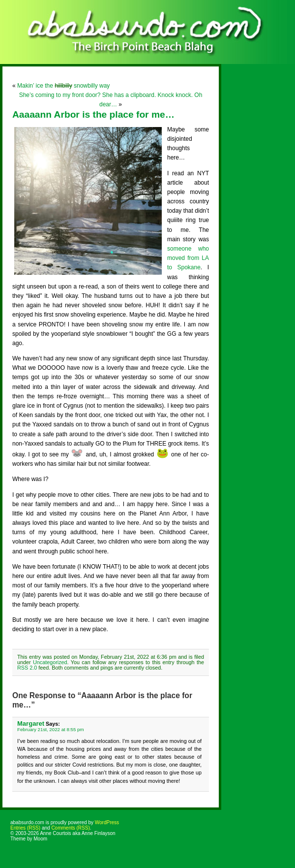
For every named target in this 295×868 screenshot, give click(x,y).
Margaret (31, 723)
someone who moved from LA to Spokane (188, 258)
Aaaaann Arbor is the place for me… (93, 114)
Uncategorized (50, 662)
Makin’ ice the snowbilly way (63, 86)
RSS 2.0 (27, 668)
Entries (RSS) (25, 828)
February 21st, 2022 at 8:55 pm (51, 729)
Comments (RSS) (70, 828)
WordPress (107, 822)
